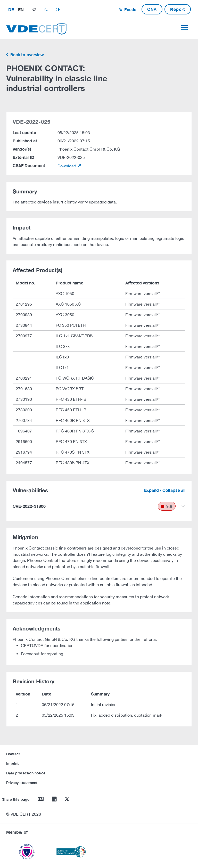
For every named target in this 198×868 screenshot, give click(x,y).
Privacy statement (22, 783)
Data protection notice (26, 773)
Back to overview (27, 55)
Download (67, 166)
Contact (13, 754)
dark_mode (46, 10)
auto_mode (58, 10)
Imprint (12, 763)
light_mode (34, 10)
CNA (152, 9)
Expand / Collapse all (165, 490)
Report (178, 9)
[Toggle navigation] (184, 28)
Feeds (130, 9)
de (11, 9)
